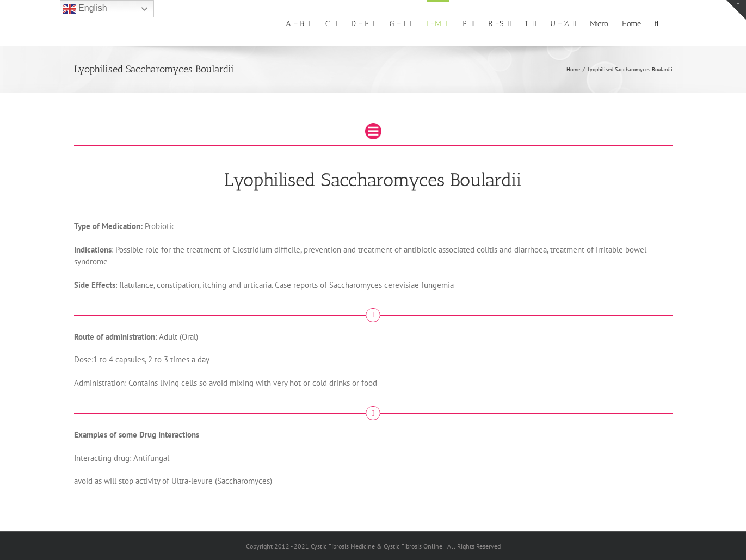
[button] (657, 23)
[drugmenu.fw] (373, 127)
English (85, 9)
